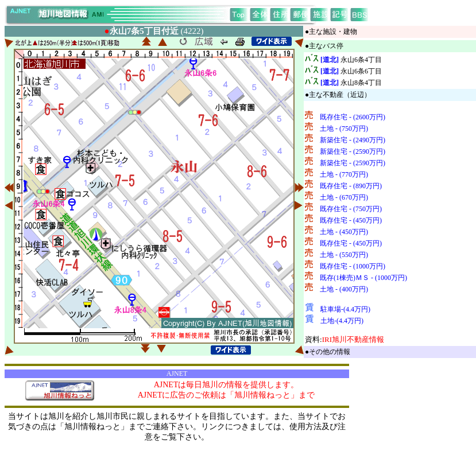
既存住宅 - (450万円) (351, 220)
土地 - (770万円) (344, 174)
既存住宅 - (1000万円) (353, 266)
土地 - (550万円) (344, 255)
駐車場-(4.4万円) (345, 309)
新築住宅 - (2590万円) (353, 151)
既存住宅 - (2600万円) (353, 117)
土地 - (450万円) (344, 232)
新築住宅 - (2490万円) (353, 140)
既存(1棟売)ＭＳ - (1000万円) (363, 278)
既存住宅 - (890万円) (351, 186)
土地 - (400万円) (344, 289)
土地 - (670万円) (344, 197)
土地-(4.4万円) (342, 321)
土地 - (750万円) (344, 129)
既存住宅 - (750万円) (351, 209)
